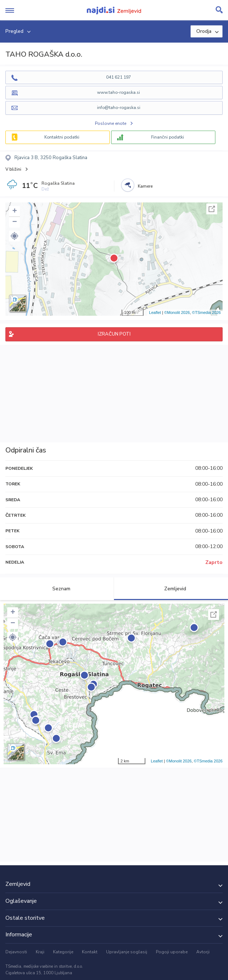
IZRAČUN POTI (114, 334)
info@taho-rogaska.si (119, 108)
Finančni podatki (168, 137)
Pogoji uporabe (172, 952)
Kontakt (90, 952)
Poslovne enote (111, 123)
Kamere (145, 186)
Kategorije (63, 952)
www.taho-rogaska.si (119, 92)
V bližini (13, 169)
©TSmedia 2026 (206, 312)
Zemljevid (171, 589)
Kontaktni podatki (62, 137)
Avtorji (203, 952)
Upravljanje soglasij (127, 952)
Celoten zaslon (212, 209)
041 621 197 (119, 77)
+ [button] (15, 211)
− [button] (15, 222)
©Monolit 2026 (177, 312)
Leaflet (155, 312)
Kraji (40, 952)
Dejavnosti (16, 952)
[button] (14, 236)
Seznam (57, 589)
